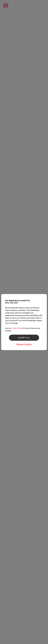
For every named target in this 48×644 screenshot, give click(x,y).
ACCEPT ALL (24, 338)
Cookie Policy (17, 328)
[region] (24, 322)
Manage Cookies (24, 344)
